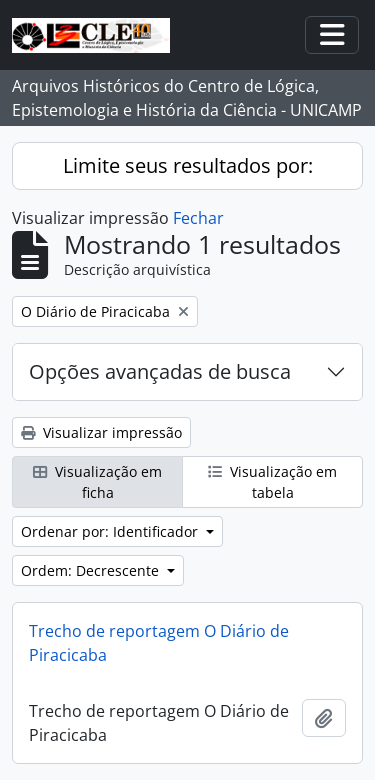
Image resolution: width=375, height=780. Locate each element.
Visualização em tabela (272, 482)
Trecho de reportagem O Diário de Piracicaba (159, 643)
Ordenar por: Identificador (111, 531)
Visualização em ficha (97, 482)
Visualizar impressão (101, 432)
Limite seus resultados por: (188, 165)
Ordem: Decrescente (92, 570)
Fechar (198, 218)
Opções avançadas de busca (160, 371)
